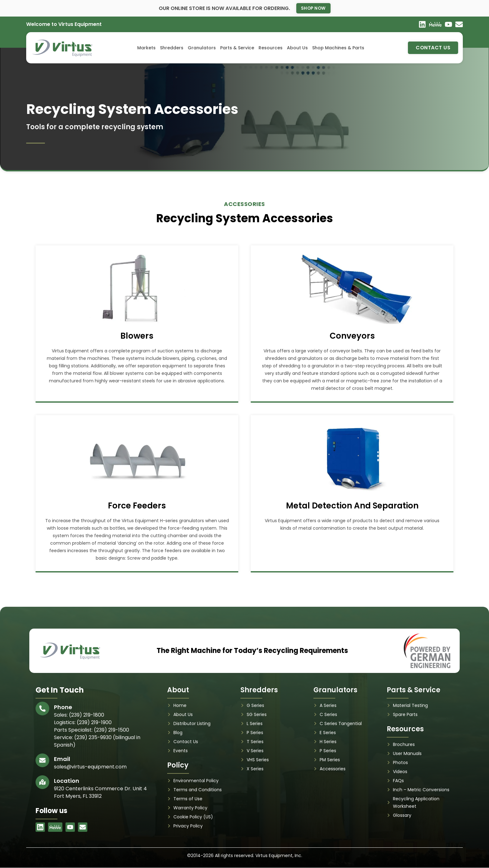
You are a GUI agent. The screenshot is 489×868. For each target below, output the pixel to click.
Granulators (202, 48)
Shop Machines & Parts (338, 48)
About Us (297, 48)
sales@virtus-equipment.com (90, 767)
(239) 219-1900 (94, 722)
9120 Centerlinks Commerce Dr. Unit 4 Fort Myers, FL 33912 (100, 792)
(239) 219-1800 (87, 715)
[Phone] (42, 709)
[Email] (42, 760)
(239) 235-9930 (93, 737)
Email (62, 759)
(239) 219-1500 (111, 730)
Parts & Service (237, 48)
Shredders (172, 48)
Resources (271, 48)
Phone (63, 707)
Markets (146, 48)
